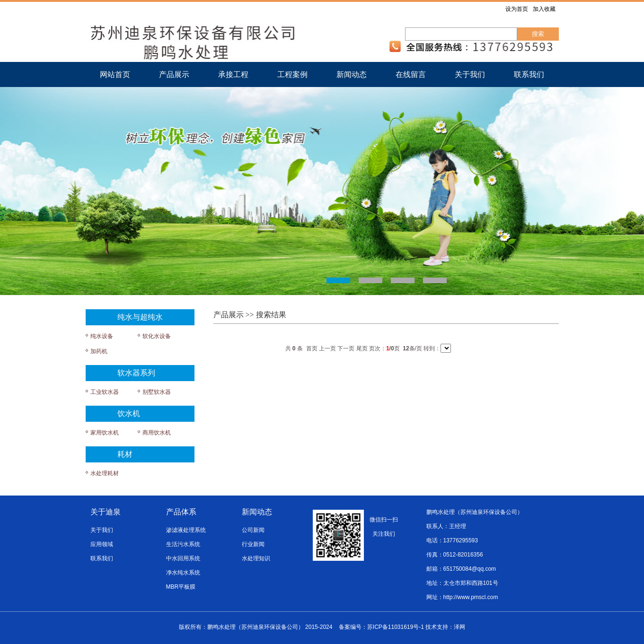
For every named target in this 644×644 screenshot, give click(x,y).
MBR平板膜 (181, 587)
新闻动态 (352, 74)
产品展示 (174, 74)
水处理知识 (256, 558)
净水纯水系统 (183, 573)
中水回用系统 (183, 558)
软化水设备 (157, 336)
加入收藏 (544, 9)
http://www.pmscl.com (471, 597)
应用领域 (102, 544)
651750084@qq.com (470, 569)
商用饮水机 (157, 433)
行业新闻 (253, 544)
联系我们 (529, 74)
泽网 (459, 627)
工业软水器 (105, 392)
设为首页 (517, 9)
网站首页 (115, 74)
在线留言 (411, 74)
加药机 (99, 351)
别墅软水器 (157, 392)
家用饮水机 (105, 433)
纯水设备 (102, 336)
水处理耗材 (105, 473)
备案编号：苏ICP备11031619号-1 (381, 627)
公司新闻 (253, 530)
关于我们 (470, 74)
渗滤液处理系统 (186, 530)
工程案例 (292, 74)
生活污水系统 (183, 544)
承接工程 (233, 74)
